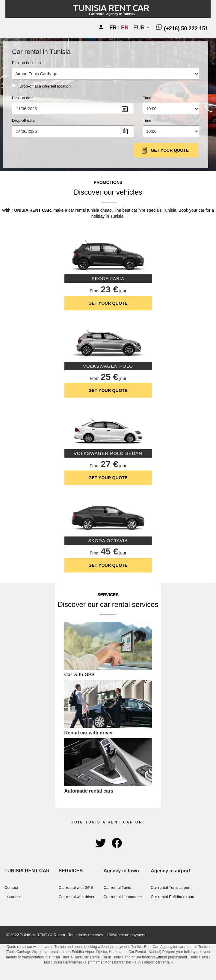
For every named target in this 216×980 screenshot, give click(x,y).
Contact (11, 887)
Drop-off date (23, 120)
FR (113, 28)
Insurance (13, 897)
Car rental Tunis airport (170, 887)
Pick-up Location (26, 63)
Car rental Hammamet (123, 897)
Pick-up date (23, 98)
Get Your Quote (165, 150)
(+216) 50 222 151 (182, 28)
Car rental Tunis (117, 887)
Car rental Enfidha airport (172, 897)
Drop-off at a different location (45, 86)
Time (147, 98)
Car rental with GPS (76, 887)
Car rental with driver (77, 897)
